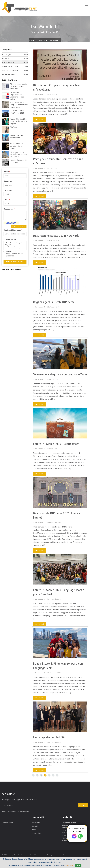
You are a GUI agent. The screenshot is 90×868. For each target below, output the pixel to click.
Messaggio (9, 209)
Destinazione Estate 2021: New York (57, 236)
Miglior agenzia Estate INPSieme (55, 302)
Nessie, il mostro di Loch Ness (18, 161)
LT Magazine (42, 40)
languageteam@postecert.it (76, 842)
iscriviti (83, 809)
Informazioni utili (15, 70)
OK (79, 865)
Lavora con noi (7, 826)
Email (7, 200)
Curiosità (15, 58)
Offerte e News (15, 74)
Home (32, 40)
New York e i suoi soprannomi (17, 136)
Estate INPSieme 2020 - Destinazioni (58, 448)
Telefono (8, 190)
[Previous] (33, 779)
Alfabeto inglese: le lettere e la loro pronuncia (18, 86)
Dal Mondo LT (55, 40)
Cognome (9, 181)
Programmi (36, 826)
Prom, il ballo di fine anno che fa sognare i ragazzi (19, 121)
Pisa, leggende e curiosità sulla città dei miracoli (18, 154)
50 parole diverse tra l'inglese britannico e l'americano (19, 105)
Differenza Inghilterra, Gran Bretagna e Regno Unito (18, 96)
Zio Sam (13, 127)
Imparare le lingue (15, 66)
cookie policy (69, 865)
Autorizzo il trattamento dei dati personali (15, 254)
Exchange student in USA (50, 741)
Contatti (35, 830)
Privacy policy (10, 239)
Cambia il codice (19, 227)
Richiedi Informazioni (15, 262)
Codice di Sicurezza (13, 230)
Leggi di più (39, 119)
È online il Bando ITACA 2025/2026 (17, 112)
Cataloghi (15, 54)
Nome (7, 172)
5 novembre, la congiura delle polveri (16, 146)
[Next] (57, 779)
